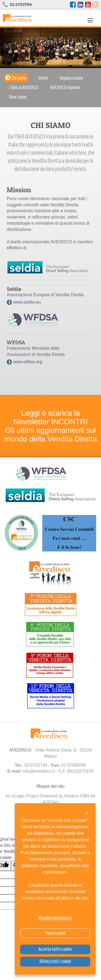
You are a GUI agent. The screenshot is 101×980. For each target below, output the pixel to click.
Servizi (43, 78)
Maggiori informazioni (55, 918)
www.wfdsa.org (28, 362)
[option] (50, 48)
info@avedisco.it (39, 771)
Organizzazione (71, 78)
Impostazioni (55, 933)
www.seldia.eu (27, 302)
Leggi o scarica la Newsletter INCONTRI (50, 417)
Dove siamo (18, 97)
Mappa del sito (50, 786)
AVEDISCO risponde (65, 87)
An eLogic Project (22, 796)
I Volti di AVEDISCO (24, 87)
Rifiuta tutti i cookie (55, 961)
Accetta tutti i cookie (55, 949)
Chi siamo (19, 78)
